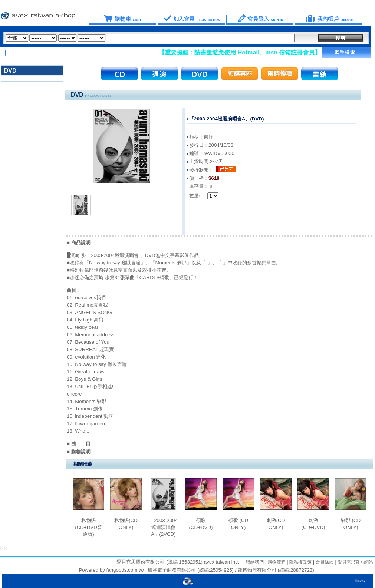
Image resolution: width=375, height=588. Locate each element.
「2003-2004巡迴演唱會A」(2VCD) (163, 527)
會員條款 (324, 562)
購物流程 (276, 562)
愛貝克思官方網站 (355, 562)
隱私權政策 (300, 562)
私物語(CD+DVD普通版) (88, 527)
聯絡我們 (255, 562)
